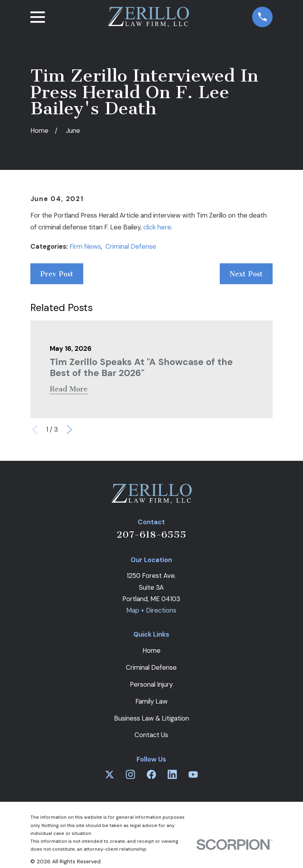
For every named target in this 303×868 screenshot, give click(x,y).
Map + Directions (151, 610)
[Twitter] (109, 774)
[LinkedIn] (172, 774)
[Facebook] (151, 774)
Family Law (151, 701)
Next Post (246, 274)
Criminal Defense (131, 246)
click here (157, 227)
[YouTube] (193, 774)
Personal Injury (151, 684)
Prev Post (57, 274)
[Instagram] (130, 774)
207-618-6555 (151, 535)
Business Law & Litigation (151, 718)
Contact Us (151, 735)
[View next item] (69, 429)
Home (151, 650)
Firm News (85, 246)
